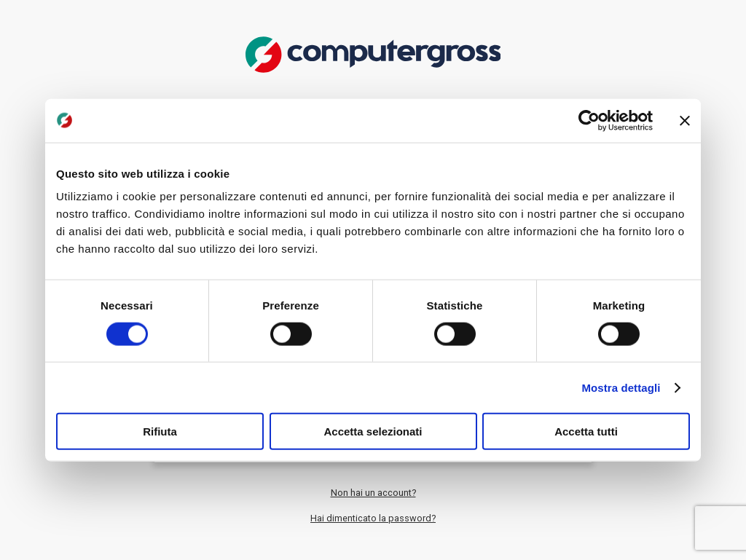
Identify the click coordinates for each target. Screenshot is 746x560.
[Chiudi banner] (685, 120)
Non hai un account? (373, 493)
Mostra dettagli (621, 387)
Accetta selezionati (373, 431)
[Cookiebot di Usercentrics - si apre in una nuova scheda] (589, 120)
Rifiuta (160, 431)
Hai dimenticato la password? (373, 518)
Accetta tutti (586, 431)
